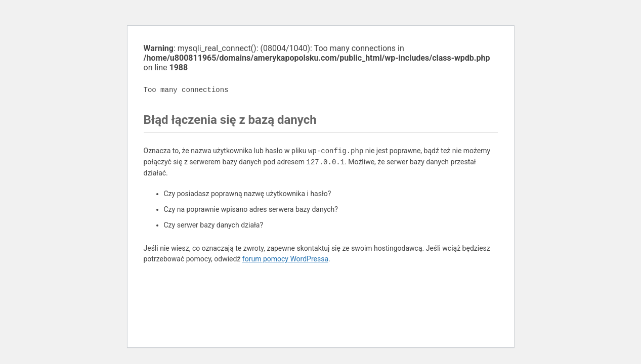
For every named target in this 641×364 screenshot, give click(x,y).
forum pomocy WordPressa (285, 259)
